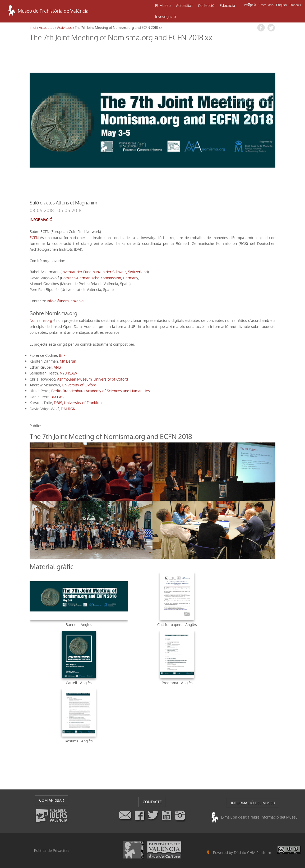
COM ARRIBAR (52, 800)
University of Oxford (79, 385)
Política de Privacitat (52, 851)
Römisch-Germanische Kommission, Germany (100, 278)
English (281, 5)
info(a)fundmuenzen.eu (66, 301)
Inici (33, 28)
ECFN (34, 238)
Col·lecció (206, 6)
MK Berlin (68, 361)
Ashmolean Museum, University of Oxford (93, 379)
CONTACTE (152, 802)
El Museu (163, 6)
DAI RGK (68, 409)
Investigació (165, 17)
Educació (227, 6)
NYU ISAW (68, 373)
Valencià (250, 5)
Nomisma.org (41, 321)
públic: (35, 426)
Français (295, 5)
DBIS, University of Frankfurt (78, 403)
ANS (57, 367)
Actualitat (184, 6)
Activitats (64, 28)
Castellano (266, 5)
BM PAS (57, 397)
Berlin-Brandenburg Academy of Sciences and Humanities (101, 391)
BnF (62, 355)
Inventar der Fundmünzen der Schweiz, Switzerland (105, 272)
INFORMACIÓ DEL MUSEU (253, 803)
